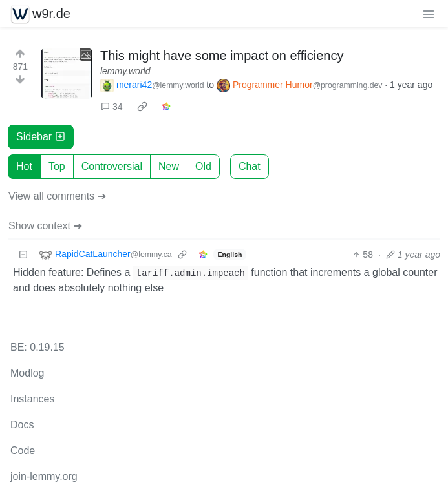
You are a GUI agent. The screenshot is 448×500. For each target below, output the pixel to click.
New (169, 166)
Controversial (112, 166)
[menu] (429, 14)
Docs (22, 425)
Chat (250, 166)
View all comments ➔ (57, 196)
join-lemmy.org (44, 476)
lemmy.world (125, 71)
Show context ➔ (45, 226)
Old (203, 166)
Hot (24, 166)
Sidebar (41, 137)
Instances (32, 399)
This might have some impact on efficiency (222, 56)
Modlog (27, 373)
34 (112, 107)
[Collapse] (23, 255)
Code (23, 451)
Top (57, 166)
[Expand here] (67, 74)
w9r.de (40, 14)
